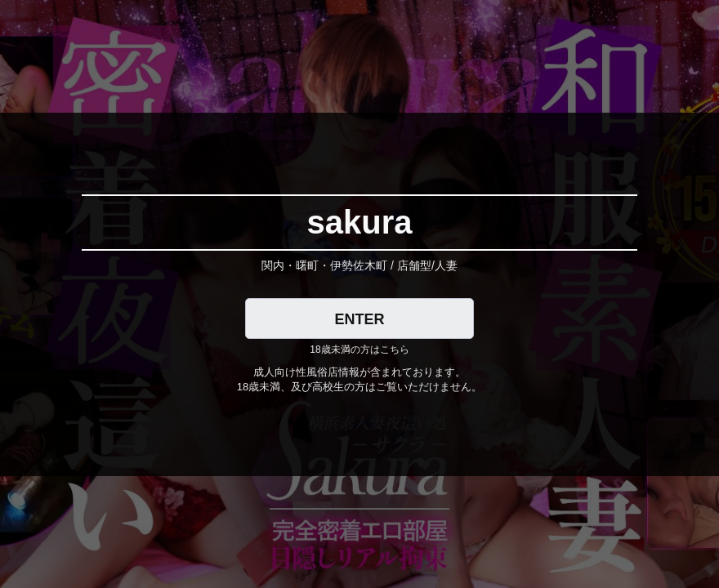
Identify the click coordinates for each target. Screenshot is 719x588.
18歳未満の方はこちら (359, 350)
